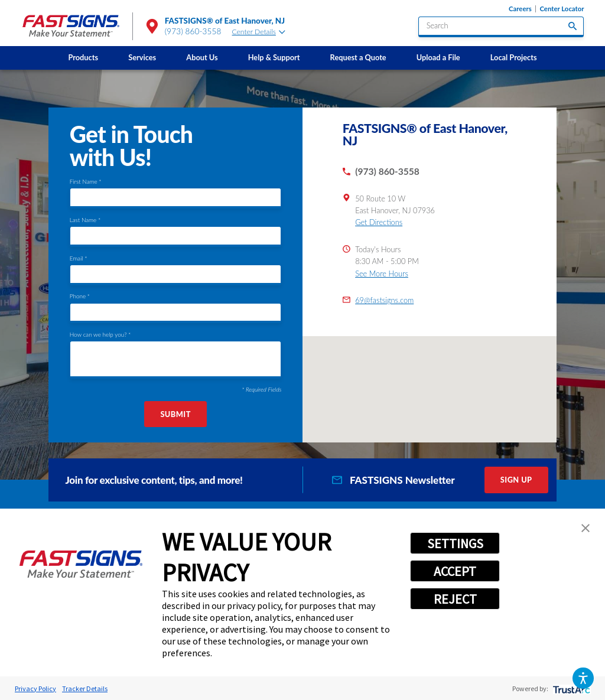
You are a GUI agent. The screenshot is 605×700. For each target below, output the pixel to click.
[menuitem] (83, 58)
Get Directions (379, 222)
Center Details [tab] (259, 32)
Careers (520, 9)
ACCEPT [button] (455, 571)
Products (83, 57)
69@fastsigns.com (384, 300)
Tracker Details (85, 688)
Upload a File (438, 57)
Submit (175, 414)
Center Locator (562, 9)
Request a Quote (358, 57)
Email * (79, 258)
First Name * (86, 181)
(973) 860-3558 (193, 31)
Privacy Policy (35, 688)
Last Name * (85, 220)
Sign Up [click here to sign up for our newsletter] (516, 480)
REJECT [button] (455, 599)
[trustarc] (570, 688)
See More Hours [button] (382, 274)
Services (142, 57)
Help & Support (274, 57)
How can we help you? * (100, 334)
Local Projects (514, 57)
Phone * (80, 296)
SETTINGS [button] (455, 543)
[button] (583, 678)
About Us (202, 57)
